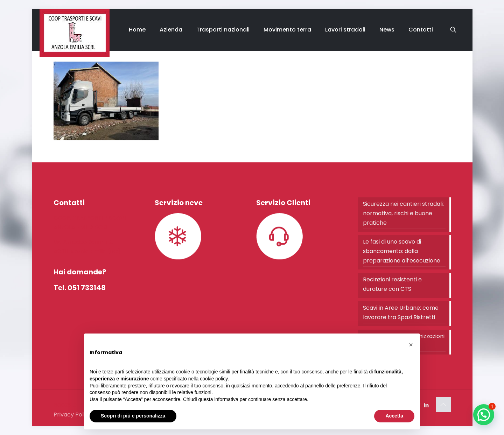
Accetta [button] (394, 416)
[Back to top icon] (443, 405)
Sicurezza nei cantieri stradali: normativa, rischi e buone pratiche (403, 213)
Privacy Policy (72, 415)
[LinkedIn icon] (426, 405)
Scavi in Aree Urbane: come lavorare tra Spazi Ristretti (401, 313)
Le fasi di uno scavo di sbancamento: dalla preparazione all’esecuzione (402, 251)
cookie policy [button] (214, 379)
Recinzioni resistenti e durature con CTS (392, 284)
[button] (484, 415)
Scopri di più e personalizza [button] (133, 416)
